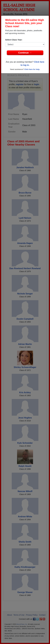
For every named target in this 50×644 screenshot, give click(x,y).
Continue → (25, 53)
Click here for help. (32, 69)
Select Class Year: (14, 40)
